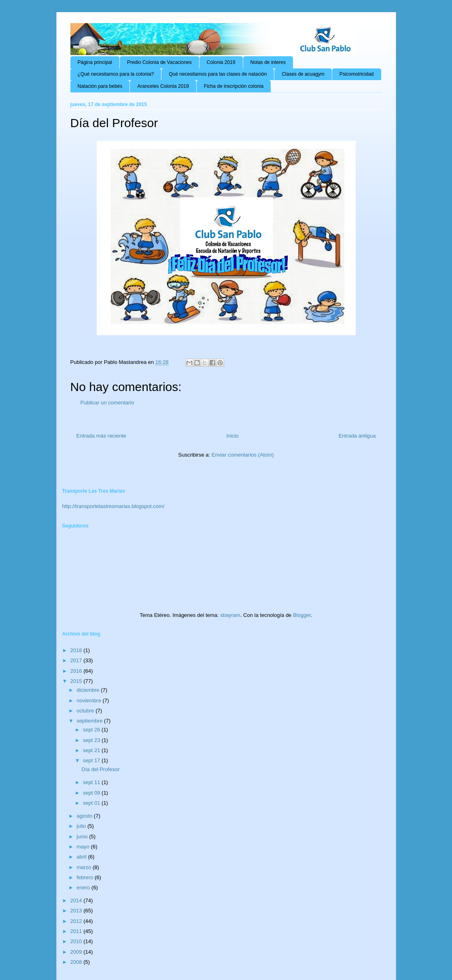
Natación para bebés (100, 86)
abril (82, 857)
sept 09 (92, 793)
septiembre (90, 721)
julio (82, 826)
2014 (77, 900)
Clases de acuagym (303, 74)
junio (83, 837)
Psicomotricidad (357, 74)
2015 (77, 681)
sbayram (230, 615)
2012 (77, 921)
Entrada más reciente (102, 436)
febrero (86, 877)
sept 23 (92, 740)
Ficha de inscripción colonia (234, 86)
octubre (86, 711)
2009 (77, 952)
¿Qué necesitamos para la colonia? (116, 74)
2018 (77, 650)
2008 (77, 962)
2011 (77, 931)
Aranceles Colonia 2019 (163, 86)
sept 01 (92, 803)
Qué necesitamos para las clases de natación (218, 74)
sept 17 (92, 760)
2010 (77, 941)
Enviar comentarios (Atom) (243, 455)
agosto (85, 816)
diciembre (89, 690)
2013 (77, 911)
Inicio (232, 436)
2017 (77, 660)
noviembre (89, 700)
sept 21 (92, 750)
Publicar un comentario (107, 403)
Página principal (95, 62)
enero (84, 888)
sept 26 (92, 730)
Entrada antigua (357, 436)
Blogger (302, 615)
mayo (84, 847)
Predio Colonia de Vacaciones (159, 62)
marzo (85, 867)
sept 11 (92, 782)
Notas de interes (268, 62)
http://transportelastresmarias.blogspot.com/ (114, 506)
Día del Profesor (101, 769)
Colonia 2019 (221, 62)
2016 (77, 671)
